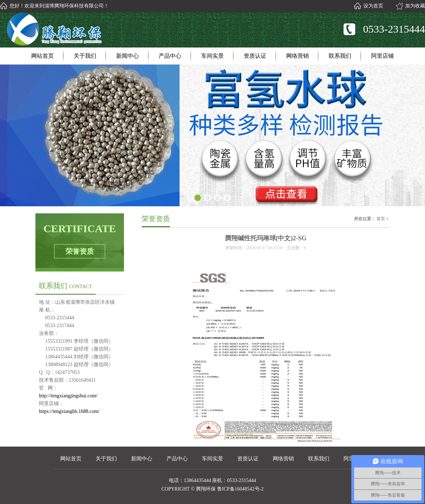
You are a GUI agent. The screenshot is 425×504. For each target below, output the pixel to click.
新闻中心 (127, 56)
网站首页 (42, 56)
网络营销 (297, 56)
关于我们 (85, 56)
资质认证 (255, 56)
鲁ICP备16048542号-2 (240, 489)
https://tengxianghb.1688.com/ (69, 411)
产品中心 (170, 56)
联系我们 (340, 56)
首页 (381, 219)
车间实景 (212, 56)
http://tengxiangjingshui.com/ (68, 396)
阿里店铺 (382, 56)
